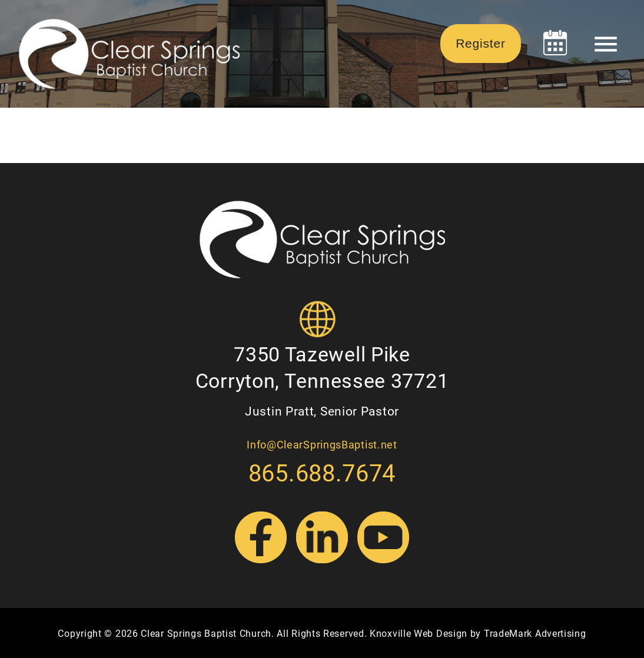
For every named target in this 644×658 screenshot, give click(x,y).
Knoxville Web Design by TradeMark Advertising (478, 633)
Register (481, 43)
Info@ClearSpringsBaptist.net (322, 444)
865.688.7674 (322, 472)
